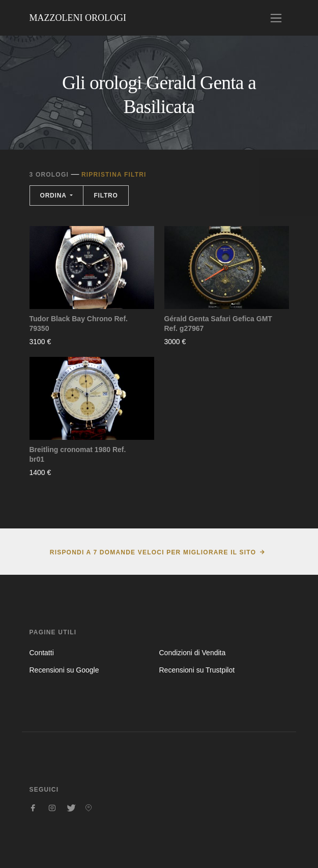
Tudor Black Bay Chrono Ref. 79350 (79, 324)
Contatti (42, 653)
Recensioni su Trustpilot (197, 670)
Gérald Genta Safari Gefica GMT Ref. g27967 (218, 324)
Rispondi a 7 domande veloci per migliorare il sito (153, 552)
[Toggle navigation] (276, 18)
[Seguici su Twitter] (70, 808)
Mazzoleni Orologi (78, 18)
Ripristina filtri (114, 175)
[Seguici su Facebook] (34, 808)
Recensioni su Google (64, 670)
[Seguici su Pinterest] (89, 808)
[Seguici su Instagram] (52, 808)
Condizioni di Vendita (193, 653)
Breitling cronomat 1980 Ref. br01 (78, 455)
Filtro (106, 195)
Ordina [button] (54, 195)
